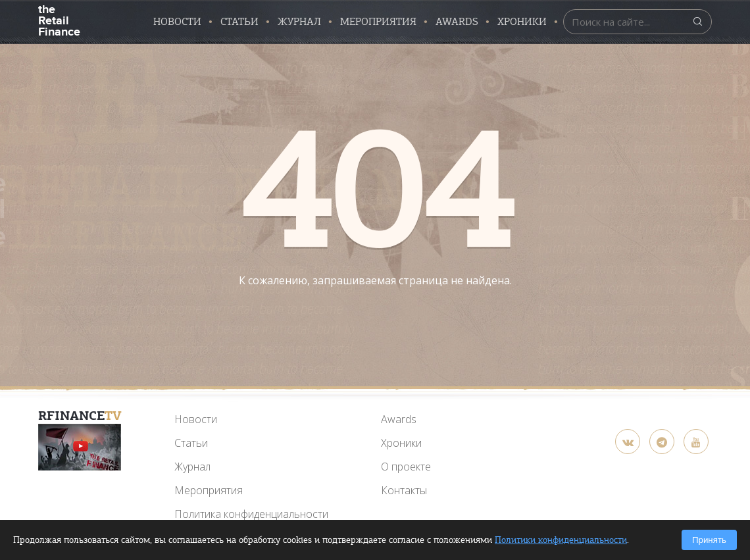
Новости (177, 22)
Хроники (522, 22)
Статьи (239, 22)
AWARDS (457, 22)
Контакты (404, 490)
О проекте (406, 467)
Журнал (299, 22)
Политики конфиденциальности (561, 540)
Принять (709, 540)
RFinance (80, 416)
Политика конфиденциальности (251, 514)
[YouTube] (80, 447)
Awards (399, 419)
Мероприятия (378, 22)
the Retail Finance (59, 19)
